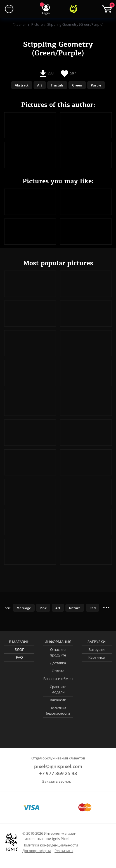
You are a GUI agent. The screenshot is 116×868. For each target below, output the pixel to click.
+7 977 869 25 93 (58, 773)
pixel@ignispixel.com (58, 766)
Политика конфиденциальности (50, 845)
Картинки (97, 657)
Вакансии (58, 700)
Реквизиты (64, 851)
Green (77, 85)
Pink (43, 608)
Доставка (58, 663)
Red (93, 608)
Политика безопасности (58, 711)
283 (47, 74)
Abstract (22, 85)
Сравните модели (58, 689)
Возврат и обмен (58, 679)
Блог (19, 649)
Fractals (57, 85)
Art (40, 85)
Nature (75, 608)
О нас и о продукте (58, 652)
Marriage (24, 608)
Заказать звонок (57, 781)
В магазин (19, 642)
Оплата (58, 671)
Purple (96, 85)
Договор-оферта (37, 851)
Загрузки (97, 649)
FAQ (19, 657)
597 (68, 74)
